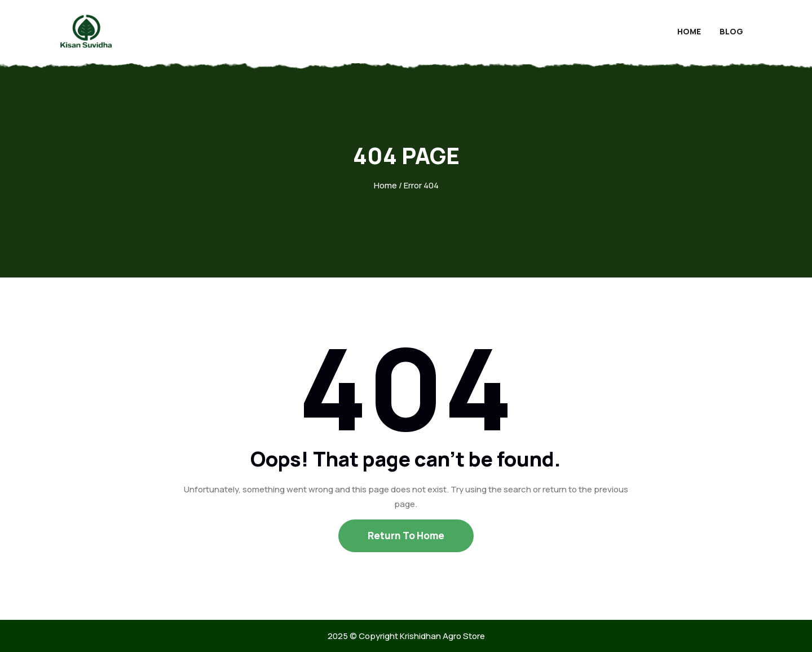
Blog (731, 31)
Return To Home (406, 536)
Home (689, 31)
